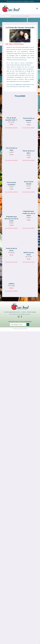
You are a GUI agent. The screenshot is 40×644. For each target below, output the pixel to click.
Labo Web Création (23, 329)
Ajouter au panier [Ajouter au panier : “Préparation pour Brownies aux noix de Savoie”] (12, 228)
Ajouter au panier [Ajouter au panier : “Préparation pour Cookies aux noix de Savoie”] (29, 228)
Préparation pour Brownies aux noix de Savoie (11, 219)
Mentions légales (31, 312)
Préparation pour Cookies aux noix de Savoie (29, 213)
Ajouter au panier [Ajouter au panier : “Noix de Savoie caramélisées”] (12, 192)
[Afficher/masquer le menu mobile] (37, 9)
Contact (23, 312)
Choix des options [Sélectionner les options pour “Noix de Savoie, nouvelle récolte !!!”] (12, 128)
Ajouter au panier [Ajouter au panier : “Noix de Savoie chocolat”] (29, 192)
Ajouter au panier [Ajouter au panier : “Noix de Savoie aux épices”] (29, 160)
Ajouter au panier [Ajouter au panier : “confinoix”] (12, 291)
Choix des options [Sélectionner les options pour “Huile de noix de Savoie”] (29, 262)
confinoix (11, 284)
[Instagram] (19, 317)
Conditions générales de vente (12, 312)
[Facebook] (21, 317)
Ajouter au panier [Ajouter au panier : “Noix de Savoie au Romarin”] (29, 128)
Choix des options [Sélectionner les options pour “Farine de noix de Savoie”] (12, 262)
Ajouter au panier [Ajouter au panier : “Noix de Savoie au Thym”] (12, 160)
